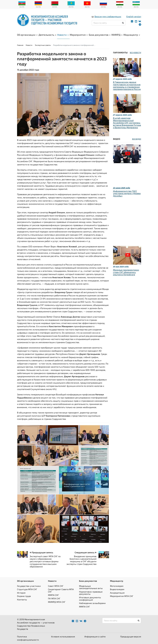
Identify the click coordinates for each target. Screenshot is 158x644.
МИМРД (117, 35)
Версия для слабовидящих (108, 16)
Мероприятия (79, 35)
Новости (63, 35)
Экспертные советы (43, 45)
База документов (100, 35)
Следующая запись (86, 552)
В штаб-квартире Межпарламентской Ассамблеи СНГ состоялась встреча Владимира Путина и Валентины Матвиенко (127, 123)
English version (134, 16)
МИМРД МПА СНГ (57, 602)
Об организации (27, 35)
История (21, 593)
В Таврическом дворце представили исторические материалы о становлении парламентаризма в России (127, 86)
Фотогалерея (117, 586)
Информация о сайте (95, 636)
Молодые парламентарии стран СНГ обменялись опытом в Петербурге (126, 272)
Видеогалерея (117, 589)
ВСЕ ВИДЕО (137, 139)
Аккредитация (117, 593)
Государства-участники (29, 586)
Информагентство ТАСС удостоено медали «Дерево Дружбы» (127, 193)
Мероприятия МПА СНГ (122, 596)
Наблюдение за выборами (92, 603)
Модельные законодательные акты (91, 587)
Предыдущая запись (41, 552)
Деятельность (47, 35)
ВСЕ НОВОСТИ (135, 53)
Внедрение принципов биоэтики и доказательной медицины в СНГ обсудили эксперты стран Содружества (81, 560)
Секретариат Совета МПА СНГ (61, 590)
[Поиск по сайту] (109, 23)
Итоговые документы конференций (90, 599)
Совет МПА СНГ (56, 586)
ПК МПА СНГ (54, 598)
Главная (20, 45)
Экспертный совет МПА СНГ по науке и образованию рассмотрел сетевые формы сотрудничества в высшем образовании (45, 561)
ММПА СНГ (53, 595)
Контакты (22, 599)
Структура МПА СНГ (27, 589)
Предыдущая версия (131, 636)
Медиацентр (132, 35)
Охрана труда (24, 596)
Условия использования (63, 636)
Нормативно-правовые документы (91, 593)
